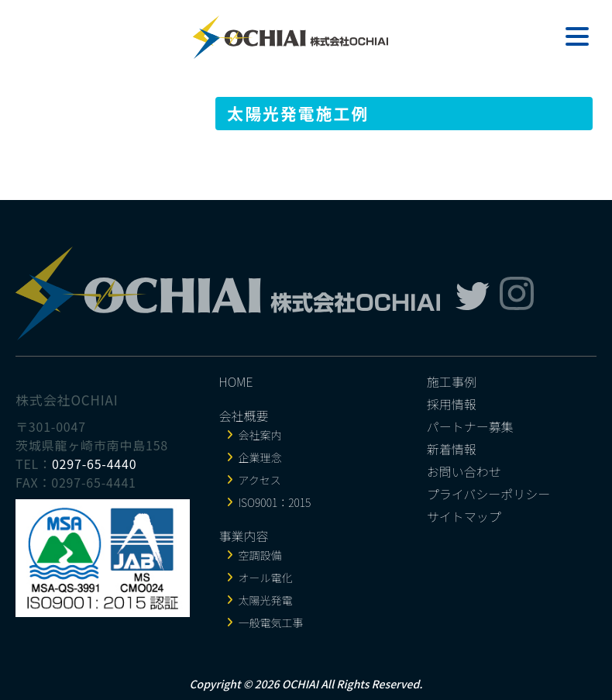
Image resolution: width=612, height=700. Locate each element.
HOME (236, 381)
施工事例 (452, 381)
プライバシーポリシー (489, 494)
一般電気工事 (271, 622)
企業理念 (260, 457)
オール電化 (266, 578)
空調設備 (260, 555)
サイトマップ (464, 516)
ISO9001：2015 (275, 502)
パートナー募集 (470, 426)
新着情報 (452, 449)
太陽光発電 (266, 600)
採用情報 (452, 404)
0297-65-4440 (95, 464)
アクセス (260, 480)
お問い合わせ (464, 471)
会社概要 (244, 416)
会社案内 (260, 435)
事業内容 (244, 536)
